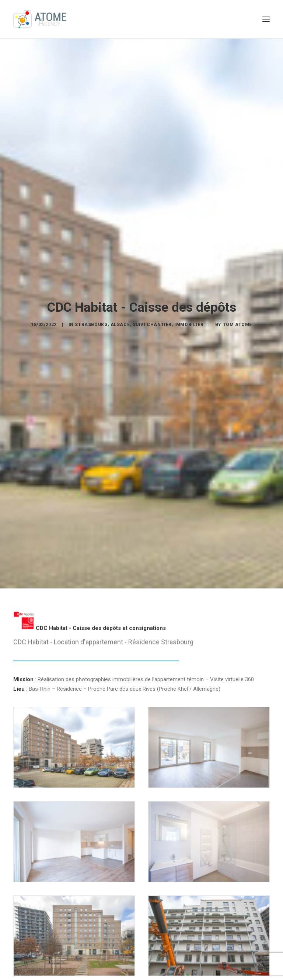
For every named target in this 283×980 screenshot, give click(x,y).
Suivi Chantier (152, 321)
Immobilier (189, 321)
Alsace (120, 321)
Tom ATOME (237, 321)
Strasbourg (91, 321)
